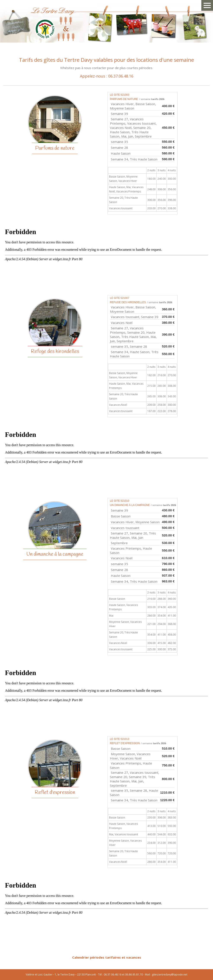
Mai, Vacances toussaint (124, 834)
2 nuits (151, 170)
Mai (111, 616)
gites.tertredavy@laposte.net (170, 974)
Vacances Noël (118, 405)
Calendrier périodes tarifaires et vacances (107, 957)
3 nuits (161, 170)
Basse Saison (117, 599)
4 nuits (172, 170)
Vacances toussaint (121, 208)
